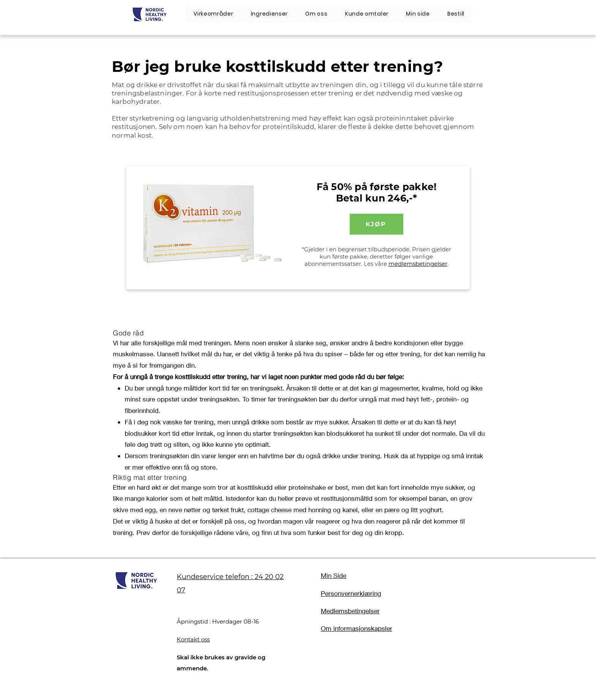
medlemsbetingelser (418, 264)
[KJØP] (376, 224)
